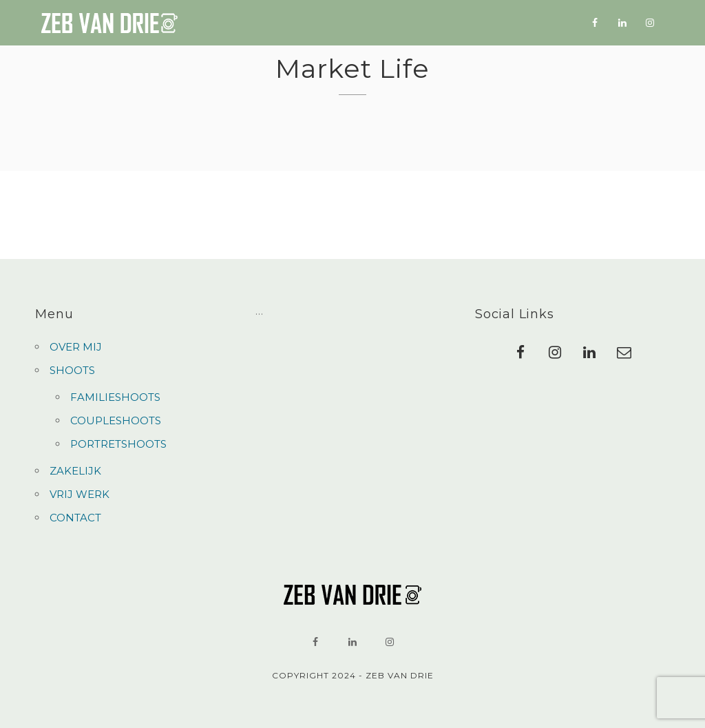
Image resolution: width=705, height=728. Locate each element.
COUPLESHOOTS (116, 420)
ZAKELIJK (391, 24)
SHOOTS (316, 23)
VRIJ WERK (462, 25)
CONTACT (531, 27)
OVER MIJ (253, 22)
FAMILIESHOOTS (115, 397)
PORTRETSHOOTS (118, 444)
